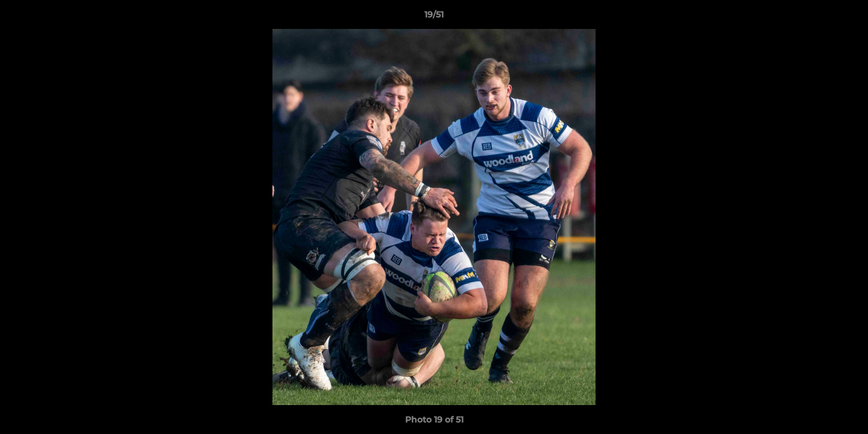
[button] (846, 17)
